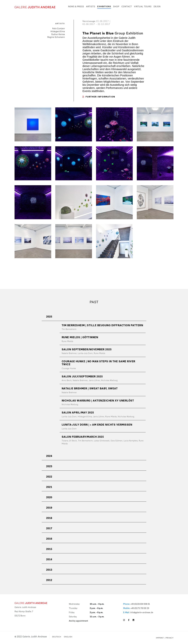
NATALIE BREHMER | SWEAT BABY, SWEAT (90, 388)
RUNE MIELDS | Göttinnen (80, 337)
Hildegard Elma (58, 31)
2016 (49, 538)
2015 (49, 549)
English (68, 637)
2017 (49, 528)
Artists (91, 6)
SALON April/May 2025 (78, 412)
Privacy (170, 638)
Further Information (99, 97)
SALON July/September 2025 (82, 376)
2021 (49, 487)
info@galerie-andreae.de (142, 612)
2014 (49, 559)
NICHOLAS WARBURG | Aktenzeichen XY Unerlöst (98, 400)
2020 (49, 497)
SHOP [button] (116, 6)
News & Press (76, 6)
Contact (127, 6)
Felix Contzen (59, 28)
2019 (49, 507)
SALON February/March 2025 (83, 437)
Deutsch (57, 637)
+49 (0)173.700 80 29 (140, 608)
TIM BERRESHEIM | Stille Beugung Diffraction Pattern (102, 325)
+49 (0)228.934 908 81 (140, 604)
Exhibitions (104, 6)
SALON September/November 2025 (87, 349)
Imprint (160, 638)
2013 (49, 569)
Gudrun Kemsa (58, 34)
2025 (49, 316)
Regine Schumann (56, 37)
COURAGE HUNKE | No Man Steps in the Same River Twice (98, 363)
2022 (49, 476)
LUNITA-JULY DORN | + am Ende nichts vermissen (97, 424)
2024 (49, 456)
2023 (49, 466)
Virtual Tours (143, 6)
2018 (49, 518)
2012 (49, 580)
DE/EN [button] (157, 6)
